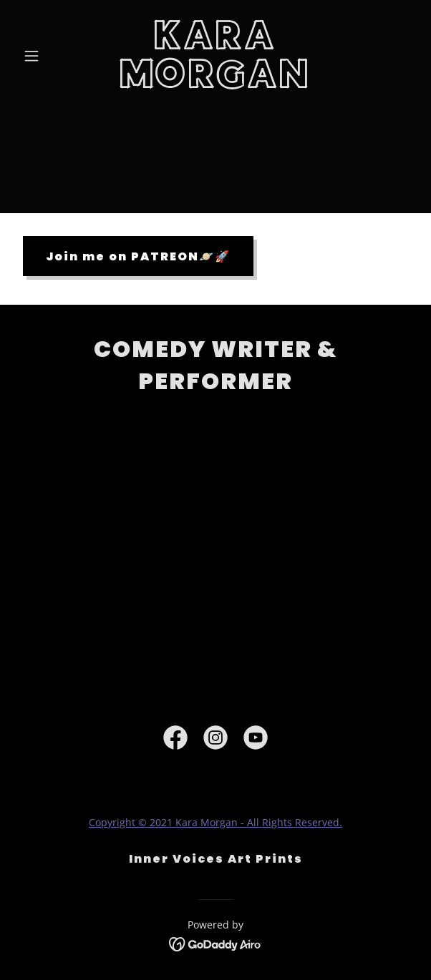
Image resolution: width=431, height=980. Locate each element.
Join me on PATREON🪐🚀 (138, 256)
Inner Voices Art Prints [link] (216, 859)
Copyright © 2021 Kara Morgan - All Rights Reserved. (215, 822)
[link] (215, 84)
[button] (47, 56)
